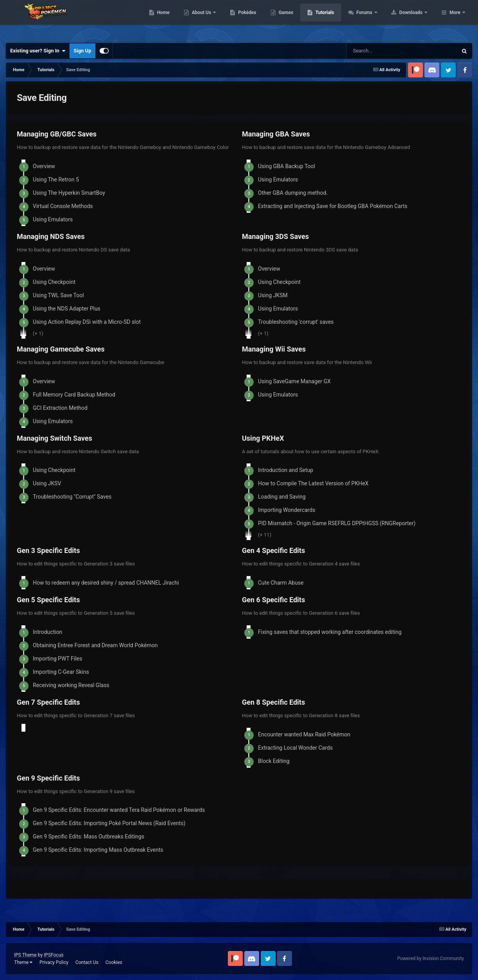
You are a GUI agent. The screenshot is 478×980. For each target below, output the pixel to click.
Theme (23, 962)
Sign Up (82, 51)
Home (213, 20)
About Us (252, 20)
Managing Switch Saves (55, 438)
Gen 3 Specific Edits (48, 550)
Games (336, 20)
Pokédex (297, 20)
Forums (414, 20)
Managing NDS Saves (51, 236)
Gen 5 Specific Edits (48, 600)
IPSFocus (54, 955)
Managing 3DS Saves (275, 236)
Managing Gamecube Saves (61, 349)
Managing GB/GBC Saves (57, 134)
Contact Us (87, 962)
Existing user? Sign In (38, 51)
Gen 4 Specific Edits (273, 550)
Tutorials (374, 20)
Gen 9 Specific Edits (48, 778)
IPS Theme (25, 955)
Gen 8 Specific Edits (273, 702)
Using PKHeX (263, 438)
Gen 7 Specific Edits (48, 702)
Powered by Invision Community (431, 958)
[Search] (385, 51)
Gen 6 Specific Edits (273, 600)
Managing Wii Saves (274, 349)
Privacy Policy (54, 962)
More (455, 20)
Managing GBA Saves (276, 134)
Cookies (114, 962)
